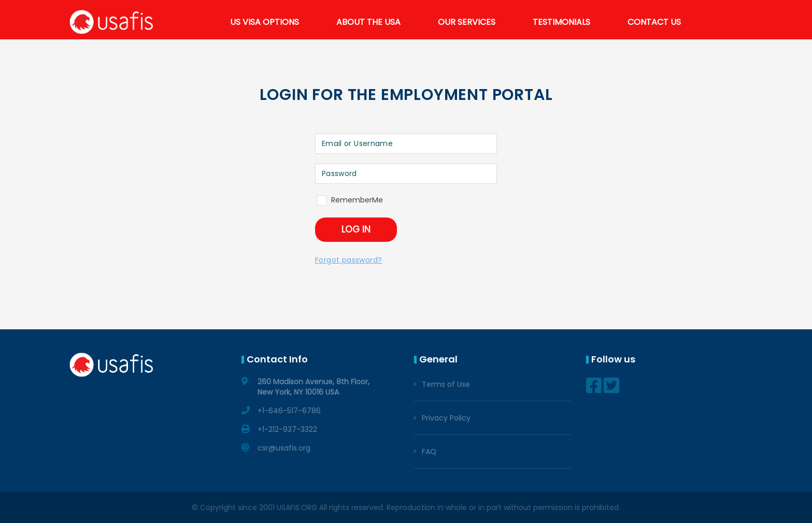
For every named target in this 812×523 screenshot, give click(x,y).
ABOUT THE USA (368, 22)
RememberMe (357, 200)
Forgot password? (348, 260)
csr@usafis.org (284, 448)
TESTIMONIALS (561, 22)
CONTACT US (654, 22)
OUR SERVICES (467, 22)
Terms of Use (446, 384)
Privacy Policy (446, 418)
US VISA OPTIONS (265, 22)
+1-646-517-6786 (289, 411)
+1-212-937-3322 (287, 429)
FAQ (429, 452)
